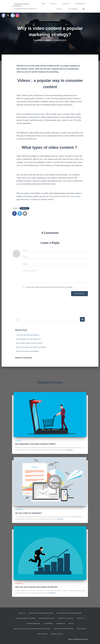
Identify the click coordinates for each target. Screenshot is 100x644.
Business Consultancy (47, 618)
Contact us (66, 4)
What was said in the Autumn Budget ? (28, 351)
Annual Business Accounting (25, 618)
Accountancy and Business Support (41, 613)
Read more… (70, 450)
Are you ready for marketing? (28, 513)
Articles (18, 441)
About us (54, 4)
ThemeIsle (85, 639)
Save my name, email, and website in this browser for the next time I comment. (49, 287)
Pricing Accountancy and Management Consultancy (32, 629)
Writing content (57, 634)
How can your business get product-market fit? (36, 587)
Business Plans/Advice (66, 618)
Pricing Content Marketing (64, 629)
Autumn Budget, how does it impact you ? (29, 339)
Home (43, 4)
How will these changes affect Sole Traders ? (30, 343)
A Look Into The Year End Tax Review (28, 335)
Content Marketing (33, 624)
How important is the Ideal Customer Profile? (35, 444)
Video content (42, 634)
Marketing (24, 208)
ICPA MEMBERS (73, 9)
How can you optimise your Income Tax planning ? (32, 347)
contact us (28, 199)
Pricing (60, 9)
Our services (80, 4)
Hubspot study (39, 114)
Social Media (81, 629)
